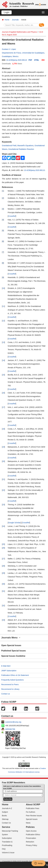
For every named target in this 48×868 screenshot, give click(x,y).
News (28, 823)
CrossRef (12, 216)
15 (3, 375)
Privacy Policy (32, 845)
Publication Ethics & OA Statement (15, 675)
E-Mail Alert (6, 666)
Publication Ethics (33, 835)
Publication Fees (33, 808)
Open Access (31, 831)
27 (3, 559)
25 (3, 544)
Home (7, 20)
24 (3, 526)
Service (6, 827)
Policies (30, 827)
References (7, 187)
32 (3, 606)
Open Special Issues (11, 645)
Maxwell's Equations (25, 146)
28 (3, 566)
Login (7, 12)
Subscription (7, 838)
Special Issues (32, 819)
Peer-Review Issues (34, 816)
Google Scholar (14, 523)
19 (3, 447)
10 (3, 288)
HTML (37, 60)
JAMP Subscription (9, 671)
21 (3, 479)
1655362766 (10, 729)
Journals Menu (11, 638)
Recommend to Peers (10, 684)
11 (3, 306)
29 (3, 573)
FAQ (4, 849)
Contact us (6, 694)
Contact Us (6, 823)
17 (3, 407)
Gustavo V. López (9, 49)
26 (3, 548)
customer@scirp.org (13, 722)
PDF (30, 60)
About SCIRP (33, 805)
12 (3, 321)
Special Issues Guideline (13, 656)
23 (3, 505)
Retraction (30, 842)
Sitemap (5, 819)
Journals (15, 20)
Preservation (31, 838)
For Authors (31, 812)
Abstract (6, 68)
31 (3, 591)
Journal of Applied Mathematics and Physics (19, 32)
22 (3, 490)
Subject (5, 812)
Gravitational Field (9, 146)
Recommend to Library (10, 689)
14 (3, 360)
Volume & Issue (8, 853)
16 (3, 393)
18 (3, 429)
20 (3, 461)
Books (4, 816)
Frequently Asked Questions (12, 680)
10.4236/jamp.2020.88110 (17, 60)
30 (3, 584)
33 (3, 620)
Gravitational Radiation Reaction (21, 149)
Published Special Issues (14, 651)
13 (3, 342)
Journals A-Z (7, 808)
